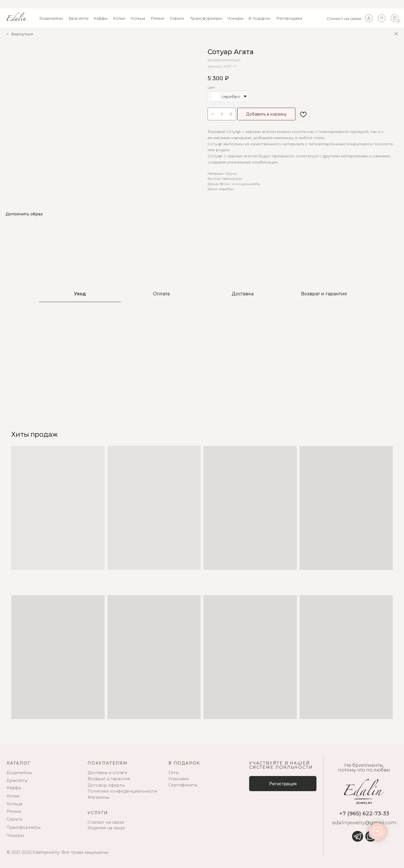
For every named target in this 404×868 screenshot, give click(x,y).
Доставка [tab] (243, 294)
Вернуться (22, 34)
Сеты (174, 773)
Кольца (138, 18)
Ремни (157, 18)
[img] (357, 836)
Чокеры (235, 18)
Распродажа (289, 18)
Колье (119, 18)
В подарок (259, 18)
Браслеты (78, 18)
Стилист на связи (344, 19)
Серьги (177, 18)
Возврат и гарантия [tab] (324, 294)
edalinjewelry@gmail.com (364, 823)
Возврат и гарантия (109, 779)
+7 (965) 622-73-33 (364, 813)
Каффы (100, 18)
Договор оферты (106, 785)
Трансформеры (206, 18)
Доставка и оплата (107, 773)
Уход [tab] (80, 294)
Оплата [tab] (161, 294)
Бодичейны (51, 18)
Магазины (98, 797)
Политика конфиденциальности (122, 791)
